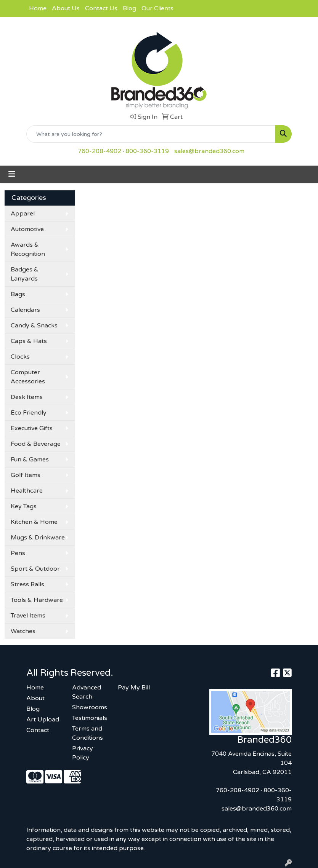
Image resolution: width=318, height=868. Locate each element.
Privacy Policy (83, 753)
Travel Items (28, 616)
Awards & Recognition (28, 249)
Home (38, 8)
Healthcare (27, 491)
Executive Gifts (32, 428)
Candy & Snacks (34, 325)
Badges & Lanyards (25, 274)
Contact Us (101, 8)
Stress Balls (27, 584)
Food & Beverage (36, 444)
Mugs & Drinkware (38, 538)
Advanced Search (87, 692)
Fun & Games (30, 460)
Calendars (25, 310)
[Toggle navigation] (12, 174)
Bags (18, 294)
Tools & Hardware (37, 600)
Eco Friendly (29, 413)
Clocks (20, 357)
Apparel (23, 214)
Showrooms (90, 707)
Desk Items (27, 397)
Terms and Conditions (88, 733)
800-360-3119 (147, 151)
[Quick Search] (151, 134)
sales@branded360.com (209, 151)
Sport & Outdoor (35, 569)
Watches (23, 631)
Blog (129, 8)
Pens (18, 553)
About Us (66, 8)
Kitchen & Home (34, 522)
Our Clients (157, 8)
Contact (38, 730)
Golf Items (26, 475)
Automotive (27, 229)
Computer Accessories (28, 377)
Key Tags (24, 506)
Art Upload (43, 720)
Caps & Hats (29, 341)
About (35, 698)
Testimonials (90, 718)
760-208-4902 (100, 151)
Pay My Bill (134, 688)
